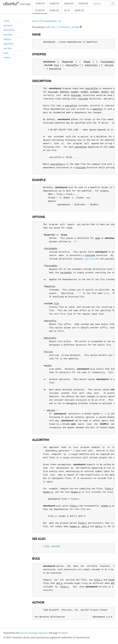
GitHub (64, 633)
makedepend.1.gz (52, 21)
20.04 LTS (83, 3)
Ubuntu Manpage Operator (34, 633)
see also (8, 48)
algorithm (8, 44)
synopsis (8, 25)
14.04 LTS (40, 3)
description (9, 30)
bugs (6, 53)
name (6, 21)
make (54, 546)
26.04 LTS (79, 10)
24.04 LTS (54, 10)
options (7, 39)
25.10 (67, 10)
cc (67, 228)
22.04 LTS (40, 10)
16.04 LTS (54, 3)
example (8, 34)
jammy (36, 21)
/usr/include (91, 259)
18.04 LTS (69, 3)
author (7, 57)
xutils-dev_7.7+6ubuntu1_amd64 (62, 27)
